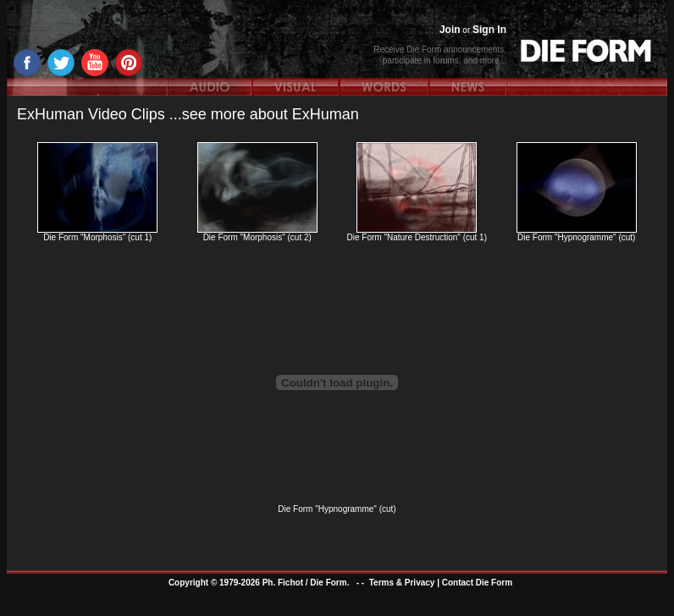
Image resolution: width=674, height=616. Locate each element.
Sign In (489, 30)
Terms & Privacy (402, 583)
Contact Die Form (477, 583)
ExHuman (326, 114)
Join (450, 30)
